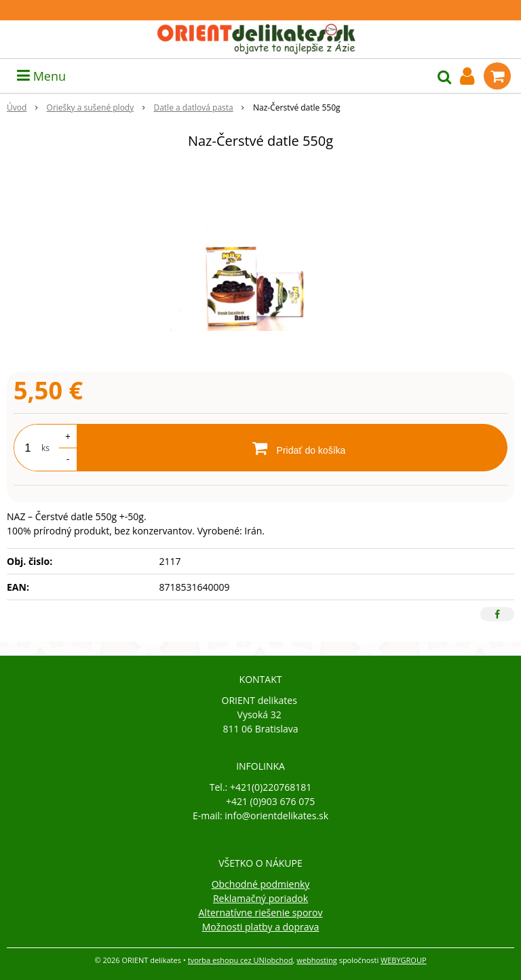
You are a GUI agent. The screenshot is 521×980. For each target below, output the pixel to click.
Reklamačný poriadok (260, 898)
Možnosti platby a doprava (261, 927)
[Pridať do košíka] (292, 448)
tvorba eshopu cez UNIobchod (240, 960)
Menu (41, 76)
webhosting (316, 960)
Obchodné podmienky (261, 884)
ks (45, 448)
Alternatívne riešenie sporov (261, 913)
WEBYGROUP (404, 960)
